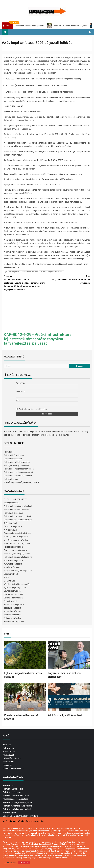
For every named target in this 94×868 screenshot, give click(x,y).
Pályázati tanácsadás (13, 459)
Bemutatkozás (9, 752)
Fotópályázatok (10, 601)
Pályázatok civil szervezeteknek (18, 520)
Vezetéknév (21, 391)
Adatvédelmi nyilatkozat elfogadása (32, 409)
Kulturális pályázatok (13, 564)
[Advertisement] (47, 312)
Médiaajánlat (8, 755)
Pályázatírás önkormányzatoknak (18, 476)
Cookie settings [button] (10, 863)
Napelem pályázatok (13, 615)
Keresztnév (20, 383)
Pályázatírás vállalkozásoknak (17, 462)
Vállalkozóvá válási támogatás (17, 584)
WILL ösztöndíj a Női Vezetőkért (65, 715)
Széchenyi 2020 (11, 574)
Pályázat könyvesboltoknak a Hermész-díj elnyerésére (69, 279)
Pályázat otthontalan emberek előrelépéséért (24, 26)
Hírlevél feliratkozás (12, 758)
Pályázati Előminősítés (14, 455)
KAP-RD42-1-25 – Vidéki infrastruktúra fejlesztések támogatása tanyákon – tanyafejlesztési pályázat (38, 339)
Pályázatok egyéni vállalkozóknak (18, 557)
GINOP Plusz (10, 581)
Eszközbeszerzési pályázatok (17, 544)
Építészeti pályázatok (13, 598)
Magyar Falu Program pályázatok (18, 571)
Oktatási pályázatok (12, 618)
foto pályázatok (14, 272)
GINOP (7, 577)
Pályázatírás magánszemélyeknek (19, 469)
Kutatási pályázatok (12, 611)
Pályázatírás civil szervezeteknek (18, 472)
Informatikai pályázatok (14, 605)
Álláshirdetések (11, 523)
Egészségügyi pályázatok (15, 588)
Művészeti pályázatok (13, 560)
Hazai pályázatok (11, 503)
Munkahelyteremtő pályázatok (17, 554)
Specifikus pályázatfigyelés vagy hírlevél (22, 482)
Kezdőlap (7, 745)
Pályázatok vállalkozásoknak (16, 510)
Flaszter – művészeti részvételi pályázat (70, 26)
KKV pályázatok (11, 530)
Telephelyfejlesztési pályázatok (18, 533)
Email (18, 400)
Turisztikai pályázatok (13, 547)
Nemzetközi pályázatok (14, 621)
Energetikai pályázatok (14, 594)
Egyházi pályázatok (12, 591)
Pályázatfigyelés (11, 479)
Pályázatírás (9, 452)
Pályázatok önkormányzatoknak (17, 516)
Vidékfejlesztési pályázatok (16, 537)
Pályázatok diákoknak (30, 272)
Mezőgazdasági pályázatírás (16, 465)
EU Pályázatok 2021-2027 (15, 499)
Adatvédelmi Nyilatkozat (13, 769)
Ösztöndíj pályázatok (13, 527)
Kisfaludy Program (12, 567)
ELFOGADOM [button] (24, 862)
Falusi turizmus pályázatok (15, 550)
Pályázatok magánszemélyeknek (51, 272)
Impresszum (8, 762)
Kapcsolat (7, 765)
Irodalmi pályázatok (12, 608)
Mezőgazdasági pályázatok (16, 540)
